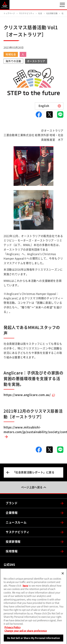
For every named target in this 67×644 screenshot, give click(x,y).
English (44, 106)
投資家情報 (13, 542)
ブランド (12, 503)
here (25, 587)
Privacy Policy (13, 629)
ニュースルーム (16, 522)
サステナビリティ (18, 532)
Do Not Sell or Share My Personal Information (33, 639)
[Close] (63, 575)
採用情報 (12, 551)
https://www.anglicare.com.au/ (27, 395)
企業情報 (12, 513)
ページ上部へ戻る (32, 487)
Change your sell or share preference (26, 632)
